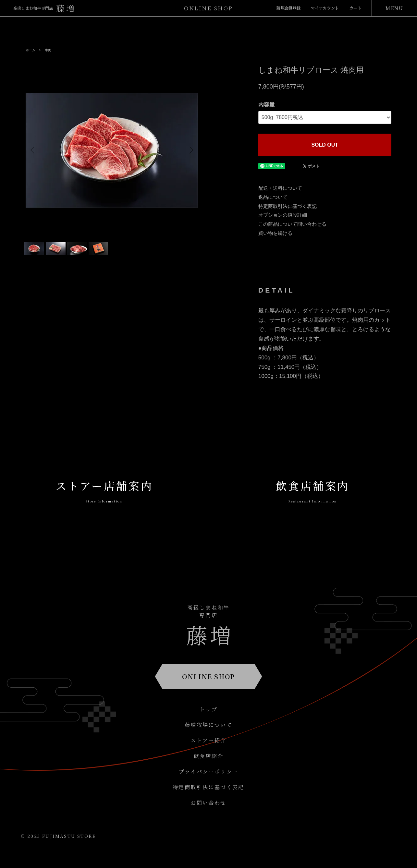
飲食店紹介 (209, 768)
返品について (273, 197)
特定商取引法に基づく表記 (288, 206)
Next (188, 150)
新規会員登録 (273, 8)
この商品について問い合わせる (292, 224)
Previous (35, 150)
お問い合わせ (208, 815)
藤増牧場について (208, 737)
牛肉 (51, 50)
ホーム (31, 50)
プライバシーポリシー (209, 784)
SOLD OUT (325, 145)
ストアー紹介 (208, 753)
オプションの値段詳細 (283, 215)
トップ (208, 722)
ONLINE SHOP (208, 689)
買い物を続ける (275, 233)
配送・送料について (280, 188)
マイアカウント (317, 8)
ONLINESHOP (208, 8)
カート (353, 8)
